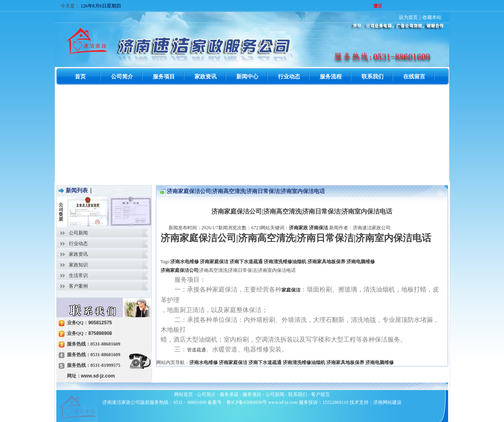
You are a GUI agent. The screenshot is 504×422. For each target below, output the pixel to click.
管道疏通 (196, 350)
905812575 (100, 323)
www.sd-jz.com (98, 376)
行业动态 (78, 244)
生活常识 (78, 275)
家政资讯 (78, 254)
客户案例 (78, 286)
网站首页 (183, 394)
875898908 (100, 333)
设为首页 (408, 17)
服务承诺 (229, 394)
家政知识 (78, 265)
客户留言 (321, 394)
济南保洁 (319, 228)
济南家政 (298, 228)
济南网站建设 (387, 402)
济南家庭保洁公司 (180, 270)
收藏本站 (432, 17)
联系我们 (298, 394)
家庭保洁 (291, 290)
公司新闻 (78, 233)
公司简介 (206, 394)
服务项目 (252, 394)
